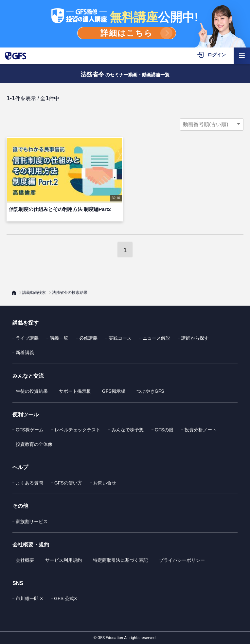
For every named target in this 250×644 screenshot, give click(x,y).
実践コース (120, 338)
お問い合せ (105, 483)
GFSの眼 (164, 430)
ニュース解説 (156, 338)
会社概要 (25, 560)
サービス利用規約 (63, 560)
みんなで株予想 (128, 430)
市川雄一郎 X (29, 598)
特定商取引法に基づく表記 (120, 560)
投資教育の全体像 (34, 444)
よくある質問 (29, 483)
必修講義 (88, 338)
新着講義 (25, 352)
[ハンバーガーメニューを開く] (242, 56)
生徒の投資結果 (32, 391)
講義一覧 (59, 338)
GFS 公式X (65, 598)
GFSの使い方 (68, 483)
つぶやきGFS (150, 391)
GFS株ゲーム (30, 430)
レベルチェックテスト (78, 430)
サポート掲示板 (75, 391)
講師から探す (195, 338)
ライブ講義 (27, 338)
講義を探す (26, 323)
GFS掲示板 (114, 391)
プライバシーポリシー (182, 560)
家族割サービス (32, 521)
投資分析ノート (201, 430)
